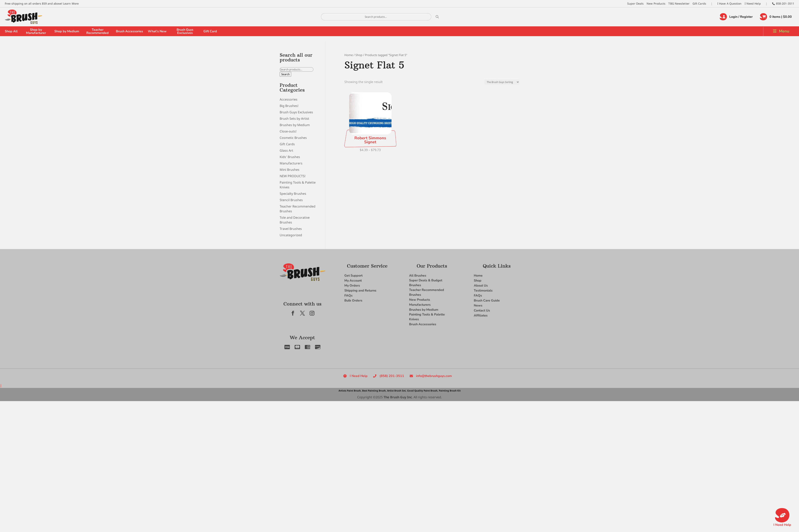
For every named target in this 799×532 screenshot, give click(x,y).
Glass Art (286, 150)
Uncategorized (291, 235)
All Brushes (418, 276)
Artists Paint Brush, (350, 391)
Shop (359, 55)
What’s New (157, 31)
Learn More (71, 3)
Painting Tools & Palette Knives (427, 317)
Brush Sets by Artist (294, 119)
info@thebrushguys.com (434, 376)
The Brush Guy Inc (398, 397)
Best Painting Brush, (374, 391)
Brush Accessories (129, 31)
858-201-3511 (785, 3)
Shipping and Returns (360, 291)
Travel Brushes (291, 229)
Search (285, 74)
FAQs (348, 296)
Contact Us (482, 310)
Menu (784, 31)
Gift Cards (699, 3)
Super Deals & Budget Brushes (426, 283)
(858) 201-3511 (392, 376)
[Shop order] (502, 82)
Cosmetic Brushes (293, 138)
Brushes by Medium (295, 125)
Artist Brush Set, (397, 391)
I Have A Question (729, 3)
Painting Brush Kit (450, 391)
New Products (656, 3)
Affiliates (481, 315)
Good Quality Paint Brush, (423, 391)
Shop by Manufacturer (36, 31)
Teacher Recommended (97, 31)
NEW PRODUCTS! (293, 176)
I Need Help (753, 3)
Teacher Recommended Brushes (427, 292)
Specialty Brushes (293, 194)
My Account (353, 281)
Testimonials (483, 291)
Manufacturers (291, 163)
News (478, 306)
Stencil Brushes (291, 200)
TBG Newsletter (679, 3)
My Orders (352, 286)
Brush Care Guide (487, 301)
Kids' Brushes (290, 157)
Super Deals (635, 3)
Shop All (11, 31)
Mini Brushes (290, 170)
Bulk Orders (353, 301)
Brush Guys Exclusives (185, 31)
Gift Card (210, 31)
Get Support (353, 276)
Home (349, 55)
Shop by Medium (67, 31)
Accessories (289, 99)
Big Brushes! (289, 106)
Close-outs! (288, 131)
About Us (481, 286)
